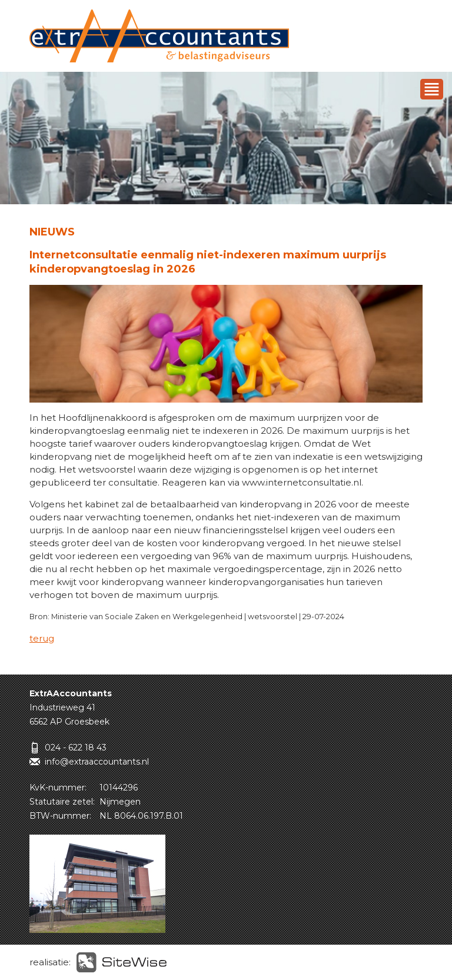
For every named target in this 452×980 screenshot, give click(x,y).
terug (42, 638)
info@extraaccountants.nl (97, 762)
